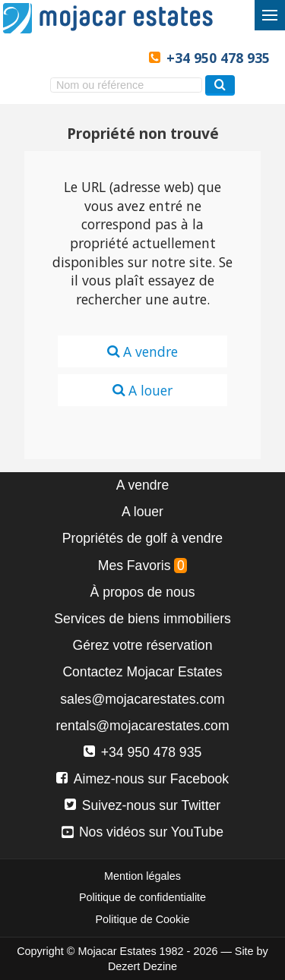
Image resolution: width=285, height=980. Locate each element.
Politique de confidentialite (142, 897)
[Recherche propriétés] (220, 85)
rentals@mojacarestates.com (142, 726)
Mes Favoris (143, 566)
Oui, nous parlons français (124, 58)
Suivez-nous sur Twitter (142, 805)
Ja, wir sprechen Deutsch (73, 58)
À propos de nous (143, 592)
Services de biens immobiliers (142, 619)
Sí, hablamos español (47, 58)
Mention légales (142, 876)
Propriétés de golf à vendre (142, 538)
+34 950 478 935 (218, 58)
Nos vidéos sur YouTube (142, 832)
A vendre (142, 351)
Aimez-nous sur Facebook (142, 779)
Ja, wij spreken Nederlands (98, 58)
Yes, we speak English (22, 58)
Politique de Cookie (143, 919)
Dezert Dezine (142, 966)
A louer (142, 390)
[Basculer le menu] (270, 15)
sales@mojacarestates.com (142, 699)
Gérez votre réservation (143, 645)
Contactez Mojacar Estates (142, 672)
